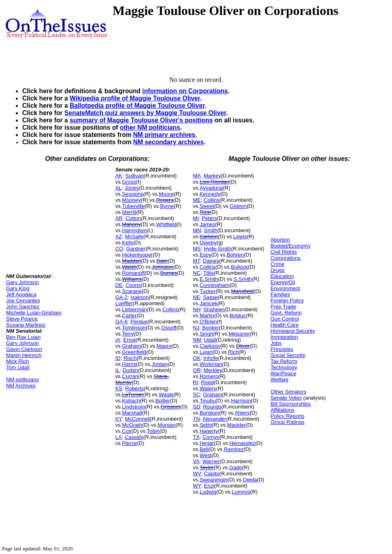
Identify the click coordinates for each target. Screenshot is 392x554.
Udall (210, 340)
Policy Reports (288, 416)
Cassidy (134, 437)
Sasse (211, 297)
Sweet (207, 206)
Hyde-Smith (217, 249)
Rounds (212, 407)
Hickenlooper (137, 255)
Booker (210, 328)
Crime (278, 264)
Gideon (238, 206)
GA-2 (121, 297)
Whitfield (166, 224)
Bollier (163, 401)
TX (196, 437)
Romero (209, 376)
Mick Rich (17, 361)
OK (197, 358)
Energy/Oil (283, 282)
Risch (130, 358)
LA (119, 437)
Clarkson (210, 346)
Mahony (131, 224)
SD (196, 407)
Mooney (131, 200)
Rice (205, 212)
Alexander (214, 419)
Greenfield (134, 352)
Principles (282, 349)
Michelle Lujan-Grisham (34, 313)
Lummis (241, 492)
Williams (132, 279)
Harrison (241, 401)
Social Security (288, 355)
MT (196, 261)
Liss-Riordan (214, 182)
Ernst (129, 340)
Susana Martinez (26, 325)
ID (118, 358)
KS (119, 388)
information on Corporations (185, 91)
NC (197, 273)
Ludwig (208, 492)
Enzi (209, 486)
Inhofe (211, 358)
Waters (208, 388)
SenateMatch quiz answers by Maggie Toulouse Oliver (145, 113)
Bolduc (238, 316)
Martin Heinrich (24, 355)
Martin (207, 316)
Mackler (236, 425)
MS (197, 249)
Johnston (163, 267)
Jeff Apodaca (21, 294)
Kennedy (210, 194)
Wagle (166, 395)
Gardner (136, 249)
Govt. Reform (286, 313)
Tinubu (208, 401)
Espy (206, 255)
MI (196, 218)
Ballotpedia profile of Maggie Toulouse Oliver (137, 106)
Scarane (132, 291)
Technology (284, 367)
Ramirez (234, 449)
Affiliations (282, 410)
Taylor (207, 467)
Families (280, 294)
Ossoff (169, 328)
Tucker (208, 291)
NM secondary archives (168, 142)
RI (195, 382)
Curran (130, 376)
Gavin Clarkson (24, 349)
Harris (129, 364)
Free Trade (283, 307)
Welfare (280, 380)
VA (196, 461)
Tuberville (133, 206)
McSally (134, 236)
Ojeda (250, 480)
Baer (162, 261)
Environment (285, 288)
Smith (211, 230)
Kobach (131, 401)
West (206, 455)
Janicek (209, 303)
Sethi (206, 425)
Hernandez (243, 443)
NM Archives (21, 386)
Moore (166, 194)
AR (119, 218)
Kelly (128, 243)
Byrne (167, 206)
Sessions (133, 194)
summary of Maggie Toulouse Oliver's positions (141, 120)
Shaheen (214, 309)
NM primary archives (164, 135)
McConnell (137, 419)
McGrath (132, 425)
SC (196, 395)
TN (196, 419)
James (207, 224)
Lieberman (134, 309)
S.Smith (243, 279)
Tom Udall (18, 367)
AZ (119, 236)
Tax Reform (284, 361)
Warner (211, 461)
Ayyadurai (211, 188)
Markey (212, 176)
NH (197, 309)
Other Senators (288, 392)
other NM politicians (150, 127)
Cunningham (215, 285)
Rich (233, 352)
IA (118, 340)
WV (197, 474)
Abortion (280, 240)
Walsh (129, 267)
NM (197, 340)
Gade (236, 467)
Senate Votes (286, 398)
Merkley (213, 370)
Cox (127, 431)
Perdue (139, 322)
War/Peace (283, 373)
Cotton (133, 218)
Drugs (278, 270)
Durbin (130, 370)
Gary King (18, 288)
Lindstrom (133, 407)
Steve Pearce (22, 319)
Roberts (134, 388)
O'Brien (208, 322)
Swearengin (214, 480)
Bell (204, 449)
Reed (208, 382)
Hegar (207, 443)
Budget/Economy (291, 246)
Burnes (169, 273)
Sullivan (134, 176)
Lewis (240, 236)
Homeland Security (293, 331)
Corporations (285, 258)
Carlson (209, 236)
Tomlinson (134, 328)
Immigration (284, 337)
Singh (206, 334)
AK (119, 176)
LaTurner (132, 395)
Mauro (164, 346)
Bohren (235, 255)
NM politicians (22, 380)
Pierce (129, 443)
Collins (170, 309)
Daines (211, 261)
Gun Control (285, 319)
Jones (132, 188)
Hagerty (209, 431)
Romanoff (133, 273)
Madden (131, 261)
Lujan (206, 352)
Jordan (160, 364)
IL (118, 370)
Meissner (239, 334)
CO (119, 249)
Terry (128, 334)
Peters (209, 218)
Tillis (209, 273)
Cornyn (211, 437)
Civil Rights (284, 252)
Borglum (209, 413)
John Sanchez (23, 307)
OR (197, 370)
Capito (212, 474)
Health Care (284, 325)
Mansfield (242, 291)
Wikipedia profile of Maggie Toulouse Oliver (135, 98)
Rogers (165, 200)
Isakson (140, 297)
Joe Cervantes (23, 301)
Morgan (166, 425)
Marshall (132, 413)
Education (282, 276)
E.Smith (209, 279)
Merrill (129, 212)
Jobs (276, 343)
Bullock (239, 267)
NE (196, 297)
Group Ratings (288, 422)
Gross (129, 182)
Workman (211, 364)
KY (119, 419)
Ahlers (242, 413)
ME (197, 200)
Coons (133, 285)
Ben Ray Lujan (23, 337)
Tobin (153, 431)
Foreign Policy (287, 301)
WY (197, 486)
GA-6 (121, 322)
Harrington (134, 230)
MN (197, 230)
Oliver (243, 346)
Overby (208, 243)
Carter (129, 316)
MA (197, 176)
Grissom (170, 407)
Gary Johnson (22, 282)
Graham (131, 346)
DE (119, 285)
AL (119, 188)
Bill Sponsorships (291, 404)
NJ (196, 328)
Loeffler (124, 303)
